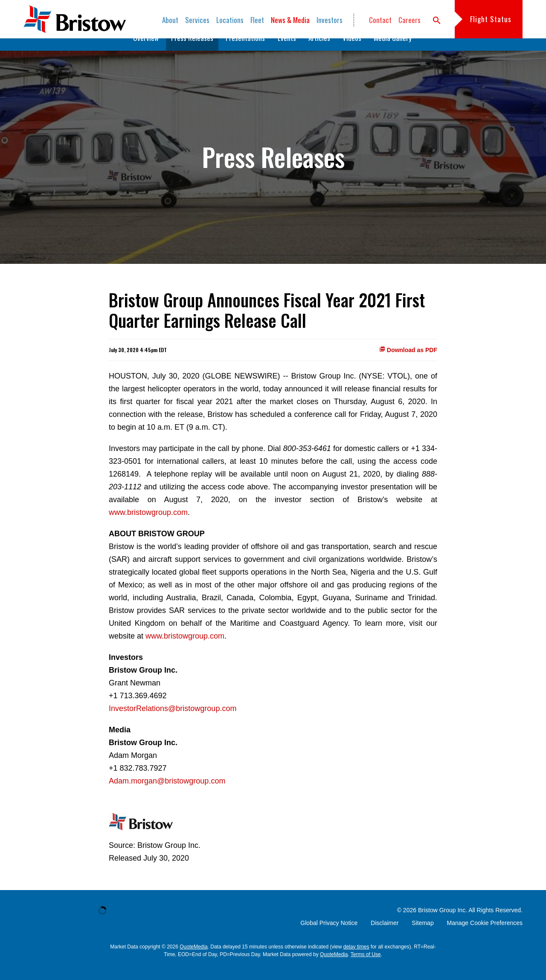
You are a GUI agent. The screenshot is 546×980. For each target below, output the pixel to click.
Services (197, 20)
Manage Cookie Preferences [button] (485, 936)
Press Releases (192, 51)
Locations (230, 20)
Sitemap (423, 936)
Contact (380, 20)
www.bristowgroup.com (148, 526)
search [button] (437, 20)
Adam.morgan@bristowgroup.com (167, 794)
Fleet (257, 20)
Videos (352, 51)
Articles (319, 51)
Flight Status (491, 19)
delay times (356, 960)
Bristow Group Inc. (443, 923)
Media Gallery (393, 51)
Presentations (245, 51)
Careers (409, 20)
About (170, 20)
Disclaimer (385, 936)
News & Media (290, 20)
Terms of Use (366, 968)
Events (287, 51)
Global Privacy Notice (329, 936)
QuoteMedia (193, 960)
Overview (146, 51)
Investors (330, 20)
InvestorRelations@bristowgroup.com (173, 722)
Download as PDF (408, 363)
